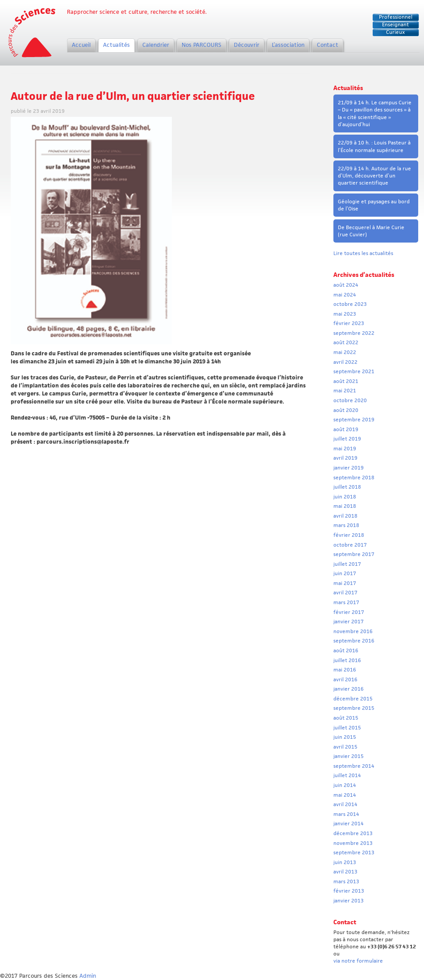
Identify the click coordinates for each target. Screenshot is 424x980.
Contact (328, 45)
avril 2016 (345, 679)
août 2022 (346, 342)
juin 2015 (345, 737)
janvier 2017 (349, 622)
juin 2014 (345, 785)
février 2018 (349, 535)
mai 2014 (345, 795)
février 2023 (349, 323)
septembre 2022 (354, 333)
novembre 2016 (353, 631)
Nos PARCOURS (202, 45)
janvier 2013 (349, 901)
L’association (288, 45)
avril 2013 (345, 872)
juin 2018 (345, 497)
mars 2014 (346, 814)
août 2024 (346, 285)
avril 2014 (345, 804)
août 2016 (346, 651)
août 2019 (346, 429)
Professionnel (396, 17)
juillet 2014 (347, 775)
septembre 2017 (354, 554)
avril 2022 (345, 362)
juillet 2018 (347, 487)
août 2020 (346, 410)
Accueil (81, 45)
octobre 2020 (350, 400)
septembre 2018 (354, 478)
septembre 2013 (354, 852)
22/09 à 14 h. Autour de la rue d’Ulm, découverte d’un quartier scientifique (374, 176)
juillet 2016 (347, 660)
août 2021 (346, 381)
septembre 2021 (354, 371)
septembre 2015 (354, 708)
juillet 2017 (347, 564)
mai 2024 (345, 295)
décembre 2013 (353, 833)
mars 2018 (346, 525)
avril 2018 (345, 516)
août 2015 (346, 718)
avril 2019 (345, 458)
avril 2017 (345, 593)
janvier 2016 (349, 689)
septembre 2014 (354, 766)
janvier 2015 (349, 756)
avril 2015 (345, 747)
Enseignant (395, 25)
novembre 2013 (353, 843)
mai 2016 (345, 670)
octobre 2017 (350, 545)
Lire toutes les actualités (363, 253)
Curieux (395, 32)
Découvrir (247, 45)
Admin (88, 976)
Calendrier (156, 45)
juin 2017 (345, 573)
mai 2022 (345, 352)
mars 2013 (346, 881)
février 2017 (349, 612)
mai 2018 (345, 506)
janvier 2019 (349, 468)
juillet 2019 (347, 439)
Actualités (116, 45)
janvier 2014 (349, 824)
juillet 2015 (347, 728)
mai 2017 (345, 583)
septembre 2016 (354, 641)
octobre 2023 (350, 304)
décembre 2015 (353, 699)
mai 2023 (345, 314)
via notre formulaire (358, 961)
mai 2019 (345, 449)
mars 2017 (346, 602)
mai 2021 (345, 391)
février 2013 (349, 891)
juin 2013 (345, 862)
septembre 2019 (354, 420)
